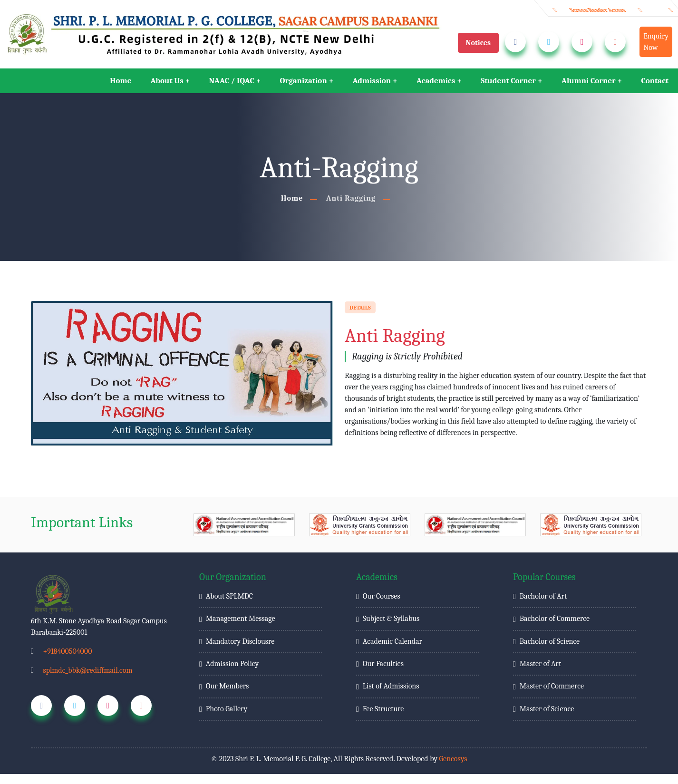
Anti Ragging (351, 198)
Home (121, 81)
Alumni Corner (589, 81)
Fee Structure (383, 709)
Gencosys (453, 759)
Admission (372, 81)
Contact (655, 81)
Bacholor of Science (550, 641)
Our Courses (382, 596)
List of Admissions (391, 686)
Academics (436, 81)
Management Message (241, 619)
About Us (167, 81)
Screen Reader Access (598, 10)
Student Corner (508, 81)
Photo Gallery (227, 709)
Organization (304, 81)
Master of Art (540, 664)
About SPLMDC (229, 596)
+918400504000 (67, 651)
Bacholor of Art (543, 596)
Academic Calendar (392, 641)
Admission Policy (232, 664)
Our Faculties (383, 664)
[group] (244, 525)
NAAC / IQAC (232, 81)
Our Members (227, 686)
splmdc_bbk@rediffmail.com (87, 670)
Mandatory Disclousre (240, 641)
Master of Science (547, 709)
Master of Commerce (552, 686)
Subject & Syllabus (391, 619)
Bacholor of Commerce (555, 619)
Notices (479, 43)
